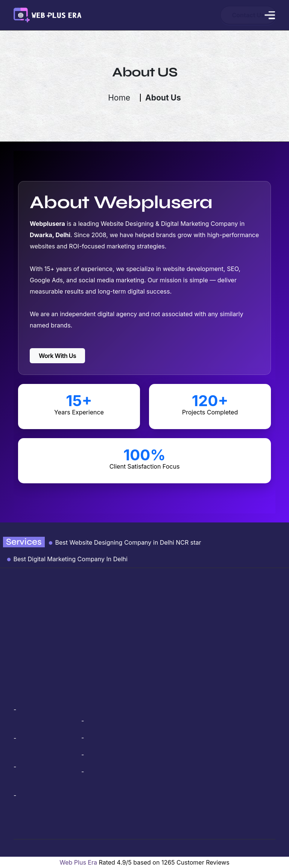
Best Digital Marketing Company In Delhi (67, 559)
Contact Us (221, 15)
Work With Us (57, 356)
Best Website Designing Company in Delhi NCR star (125, 542)
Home (119, 98)
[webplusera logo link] (47, 14)
